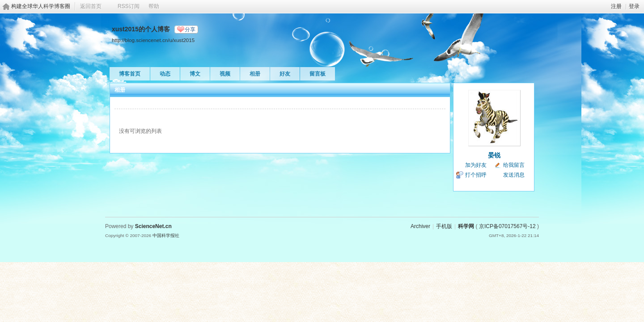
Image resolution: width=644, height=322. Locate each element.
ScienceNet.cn (153, 226)
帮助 (154, 6)
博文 (195, 74)
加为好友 (476, 165)
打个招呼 (476, 175)
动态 (165, 74)
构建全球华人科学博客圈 (41, 6)
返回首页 (91, 6)
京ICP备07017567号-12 (507, 226)
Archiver (420, 226)
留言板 (318, 74)
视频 (225, 74)
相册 (255, 74)
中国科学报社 (166, 235)
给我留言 (514, 165)
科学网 (466, 226)
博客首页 (130, 74)
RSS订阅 (129, 6)
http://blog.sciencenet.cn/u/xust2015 (153, 40)
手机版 (444, 226)
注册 (616, 6)
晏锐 (494, 155)
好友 (285, 74)
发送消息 (514, 175)
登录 (634, 6)
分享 (190, 30)
